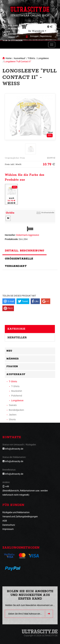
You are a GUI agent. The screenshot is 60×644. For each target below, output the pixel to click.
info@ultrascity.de (14, 449)
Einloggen (34, 36)
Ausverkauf (20, 58)
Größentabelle (48, 213)
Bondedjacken (16, 410)
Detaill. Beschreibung (24, 251)
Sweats (13, 405)
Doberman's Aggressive (28, 235)
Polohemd (17, 396)
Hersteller (17, 338)
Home (9, 58)
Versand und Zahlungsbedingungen (20, 517)
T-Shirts (31, 58)
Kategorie (16, 329)
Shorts (12, 419)
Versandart (16, 266)
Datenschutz (9, 525)
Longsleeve (43, 58)
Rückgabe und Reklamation (16, 512)
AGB (5, 521)
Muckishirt (17, 391)
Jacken (13, 415)
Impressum (8, 529)
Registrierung (46, 36)
